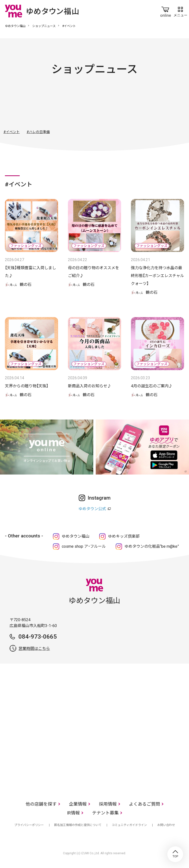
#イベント (12, 132)
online (166, 11)
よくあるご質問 (144, 804)
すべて (28, 107)
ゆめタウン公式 (92, 509)
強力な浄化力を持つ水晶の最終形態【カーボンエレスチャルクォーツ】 (157, 276)
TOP (175, 854)
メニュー (180, 11)
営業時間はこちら (34, 649)
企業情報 (78, 804)
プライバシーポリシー (29, 825)
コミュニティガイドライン (129, 825)
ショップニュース (44, 26)
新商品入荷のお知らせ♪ (90, 386)
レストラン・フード (134, 107)
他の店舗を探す (41, 804)
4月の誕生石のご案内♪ (152, 386)
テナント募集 (105, 813)
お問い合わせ (166, 825)
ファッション (55, 107)
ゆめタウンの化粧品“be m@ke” (152, 546)
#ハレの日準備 (38, 132)
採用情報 (108, 804)
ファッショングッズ (81, 107)
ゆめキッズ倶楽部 (124, 536)
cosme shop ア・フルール (84, 546)
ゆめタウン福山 (15, 26)
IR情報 (73, 813)
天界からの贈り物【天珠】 (27, 386)
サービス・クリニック (161, 107)
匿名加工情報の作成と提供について (78, 825)
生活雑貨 (108, 107)
